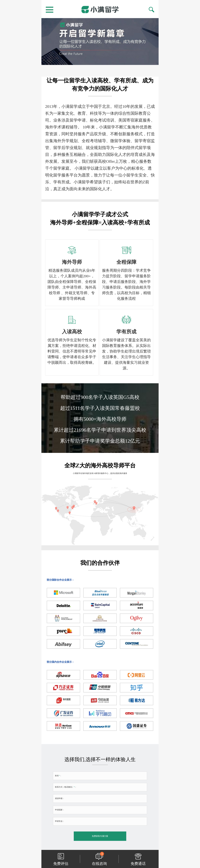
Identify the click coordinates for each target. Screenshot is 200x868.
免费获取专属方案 (100, 836)
